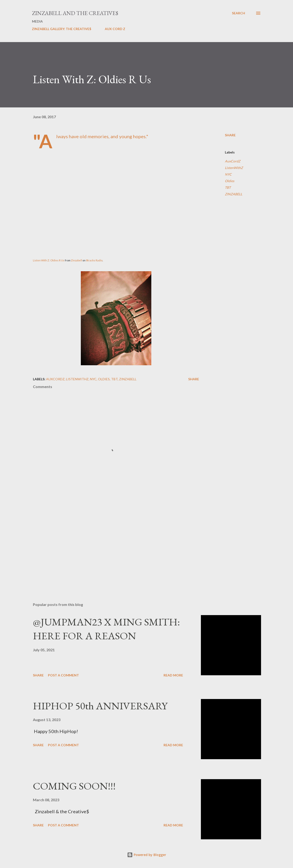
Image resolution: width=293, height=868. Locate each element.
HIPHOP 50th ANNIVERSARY (100, 706)
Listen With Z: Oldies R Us (49, 260)
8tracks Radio (94, 260)
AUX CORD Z (115, 29)
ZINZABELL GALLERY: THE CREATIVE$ (62, 29)
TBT (228, 187)
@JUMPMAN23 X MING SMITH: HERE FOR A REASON (106, 629)
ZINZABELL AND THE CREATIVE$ (75, 13)
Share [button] (230, 135)
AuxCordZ (233, 161)
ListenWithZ (234, 168)
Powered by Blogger (147, 855)
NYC (228, 174)
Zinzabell (77, 260)
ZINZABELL (234, 194)
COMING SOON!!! (74, 786)
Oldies (230, 181)
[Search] (238, 13)
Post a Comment (63, 675)
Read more (173, 675)
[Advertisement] (112, 544)
